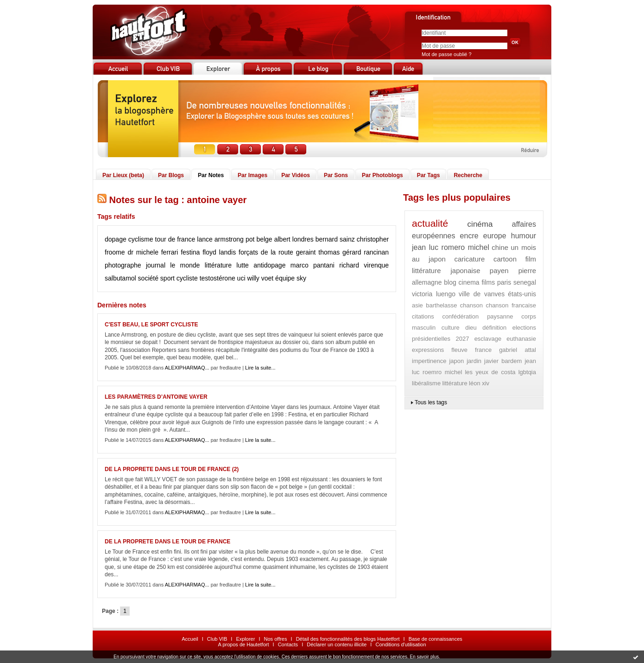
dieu (471, 328)
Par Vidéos (296, 175)
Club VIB (217, 639)
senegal (525, 282)
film (531, 259)
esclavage (488, 339)
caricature (470, 259)
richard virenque (364, 265)
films (488, 282)
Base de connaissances (436, 639)
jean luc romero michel (451, 247)
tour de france (175, 239)
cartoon (505, 259)
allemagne (427, 282)
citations (423, 316)
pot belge (259, 239)
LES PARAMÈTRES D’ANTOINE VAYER (156, 397)
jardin (474, 361)
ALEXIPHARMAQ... (187, 368)
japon (456, 361)
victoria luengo (434, 294)
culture (451, 328)
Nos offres (276, 639)
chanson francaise (511, 305)
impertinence (429, 361)
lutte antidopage (261, 265)
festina (190, 252)
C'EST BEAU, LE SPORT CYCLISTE (152, 325)
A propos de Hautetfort (243, 644)
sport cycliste (179, 278)
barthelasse (441, 305)
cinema (469, 282)
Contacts (288, 644)
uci (241, 278)
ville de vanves (482, 294)
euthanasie (521, 339)
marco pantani (313, 265)
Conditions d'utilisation (401, 644)
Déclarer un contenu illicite (337, 644)
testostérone (218, 278)
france (483, 350)
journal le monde (173, 265)
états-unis (522, 294)
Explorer (245, 639)
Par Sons (336, 175)
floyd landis (219, 252)
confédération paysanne (477, 316)
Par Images (253, 175)
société (148, 278)
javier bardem (503, 361)
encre (469, 236)
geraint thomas (318, 252)
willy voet (260, 278)
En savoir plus (424, 657)
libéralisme (426, 383)
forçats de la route (266, 252)
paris (504, 282)
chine (500, 247)
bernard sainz (335, 239)
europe (495, 236)
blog (450, 282)
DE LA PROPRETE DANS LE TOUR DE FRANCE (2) (172, 469)
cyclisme (141, 239)
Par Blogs (171, 175)
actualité (430, 223)
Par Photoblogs (382, 175)
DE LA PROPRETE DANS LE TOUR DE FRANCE (167, 542)
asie (417, 305)
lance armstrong (220, 239)
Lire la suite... (260, 368)
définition (494, 328)
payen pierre (513, 271)
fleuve (459, 350)
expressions (428, 350)
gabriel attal (518, 350)
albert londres (294, 239)
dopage (116, 239)
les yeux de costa (490, 372)
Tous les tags (431, 402)
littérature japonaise (446, 271)
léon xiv (479, 383)
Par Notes (211, 175)
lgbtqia (527, 372)
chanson (471, 305)
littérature (218, 265)
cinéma (480, 224)
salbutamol (120, 278)
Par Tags (429, 175)
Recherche (468, 175)
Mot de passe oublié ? (447, 54)
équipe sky (291, 278)
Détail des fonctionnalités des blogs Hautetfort (348, 639)
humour (524, 236)
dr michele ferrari (153, 252)
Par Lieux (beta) (123, 175)
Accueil (190, 639)
